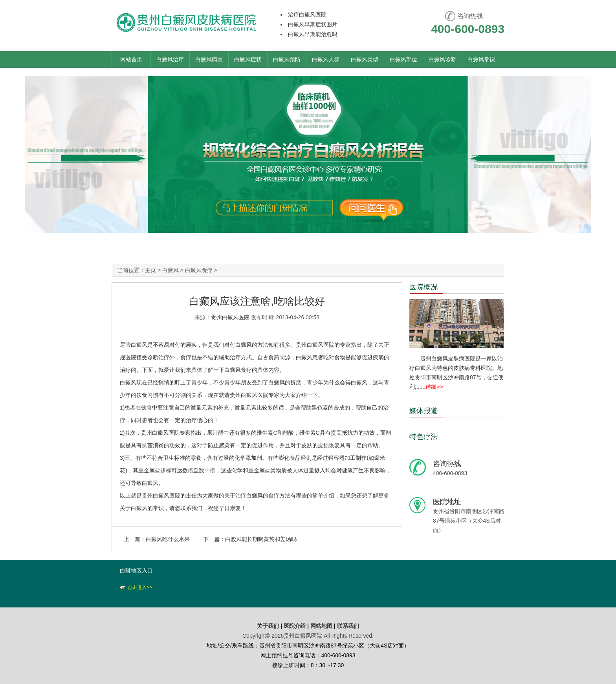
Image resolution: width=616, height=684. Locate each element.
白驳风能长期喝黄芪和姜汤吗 (261, 539)
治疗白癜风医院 (307, 15)
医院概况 (423, 287)
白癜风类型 (365, 59)
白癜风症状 (248, 59)
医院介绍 (295, 626)
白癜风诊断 (442, 59)
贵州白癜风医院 (230, 317)
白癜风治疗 (170, 59)
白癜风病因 (209, 59)
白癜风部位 (403, 59)
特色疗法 (423, 437)
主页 (150, 270)
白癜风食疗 (199, 270)
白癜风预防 (287, 59)
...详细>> (432, 387)
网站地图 (321, 626)
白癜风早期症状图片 (313, 24)
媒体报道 (423, 411)
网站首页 (131, 59)
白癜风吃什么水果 (168, 539)
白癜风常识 (481, 59)
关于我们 (268, 626)
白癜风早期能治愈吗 (313, 34)
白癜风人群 (326, 59)
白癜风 (170, 270)
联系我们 (348, 626)
